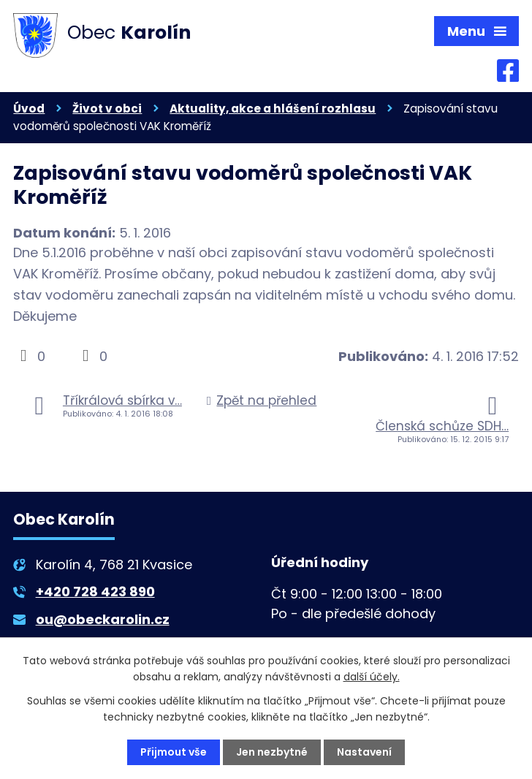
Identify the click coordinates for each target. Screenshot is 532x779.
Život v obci (107, 109)
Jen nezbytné (272, 752)
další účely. (372, 677)
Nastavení (364, 752)
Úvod (29, 109)
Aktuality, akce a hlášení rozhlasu (273, 109)
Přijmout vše (174, 752)
